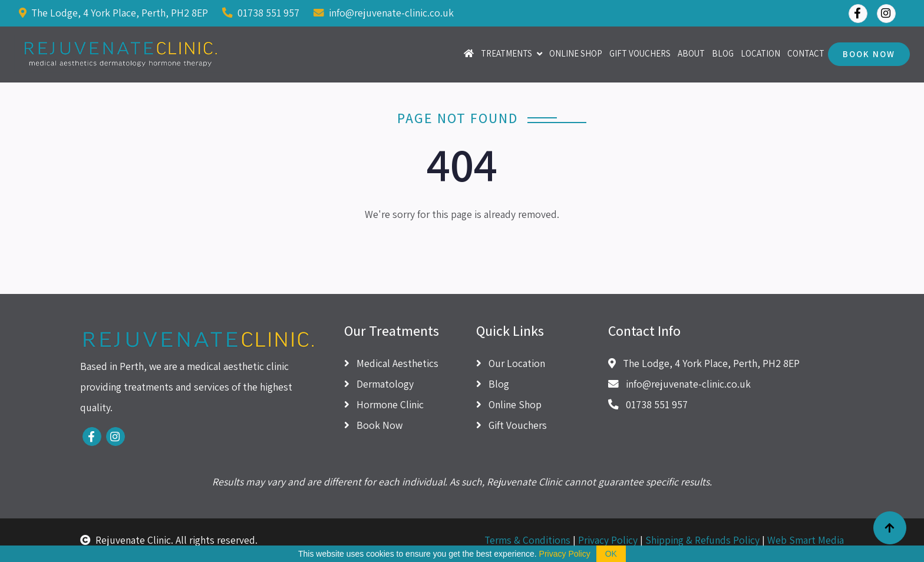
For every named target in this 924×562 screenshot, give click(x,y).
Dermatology (379, 384)
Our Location (511, 363)
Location (760, 53)
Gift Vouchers (640, 53)
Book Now (869, 54)
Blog (723, 53)
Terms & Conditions (527, 540)
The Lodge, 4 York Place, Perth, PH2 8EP (113, 13)
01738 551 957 (261, 13)
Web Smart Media (806, 540)
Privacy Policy (608, 540)
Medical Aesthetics (391, 363)
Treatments (506, 53)
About (691, 53)
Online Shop (576, 53)
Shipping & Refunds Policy (702, 540)
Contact (806, 53)
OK (611, 554)
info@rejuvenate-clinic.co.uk (384, 13)
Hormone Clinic (384, 404)
